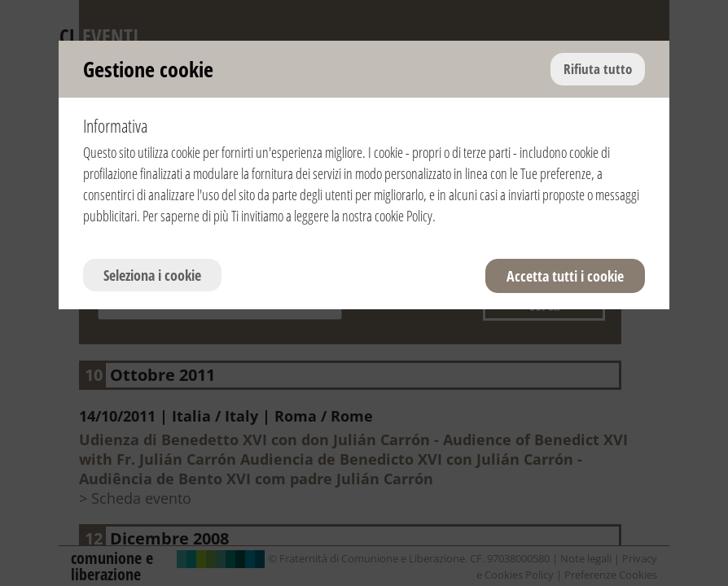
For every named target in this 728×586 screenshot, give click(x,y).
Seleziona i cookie (152, 275)
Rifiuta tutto (598, 69)
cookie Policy (403, 216)
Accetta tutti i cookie (565, 276)
